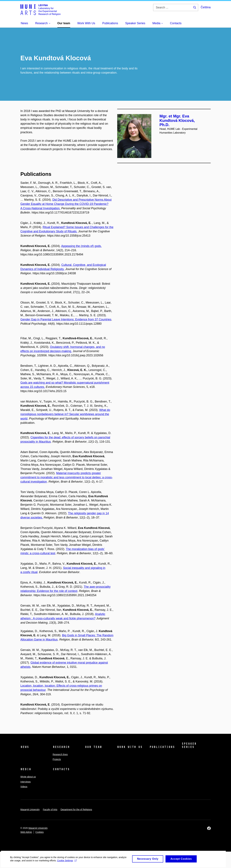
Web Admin (26, 832)
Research (61, 747)
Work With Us (130, 747)
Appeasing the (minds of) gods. (82, 246)
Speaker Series (189, 745)
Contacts (61, 769)
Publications (162, 747)
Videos (24, 787)
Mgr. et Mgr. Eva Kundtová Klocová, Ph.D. (177, 120)
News (25, 747)
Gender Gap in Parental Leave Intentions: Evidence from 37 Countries (66, 319)
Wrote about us (28, 777)
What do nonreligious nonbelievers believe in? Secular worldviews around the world (65, 414)
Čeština (206, 7)
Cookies (40, 832)
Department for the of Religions (76, 810)
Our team (93, 747)
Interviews (26, 782)
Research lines (60, 754)
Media (26, 769)
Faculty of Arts (50, 810)
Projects (57, 759)
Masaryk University (30, 810)
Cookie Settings (77, 863)
